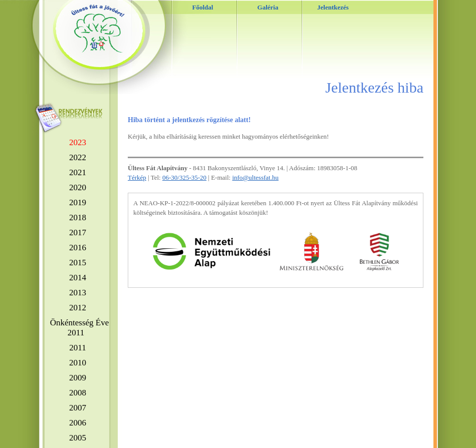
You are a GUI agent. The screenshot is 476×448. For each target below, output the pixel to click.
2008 (78, 393)
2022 (78, 157)
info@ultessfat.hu (255, 177)
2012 (78, 308)
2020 (78, 187)
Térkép (137, 177)
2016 (78, 248)
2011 (77, 348)
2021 (78, 172)
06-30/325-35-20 (184, 177)
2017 (78, 233)
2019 (78, 202)
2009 (78, 378)
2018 (78, 217)
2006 (78, 423)
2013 (78, 293)
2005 (78, 438)
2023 (78, 142)
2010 (78, 363)
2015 (78, 263)
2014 (78, 278)
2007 (78, 408)
